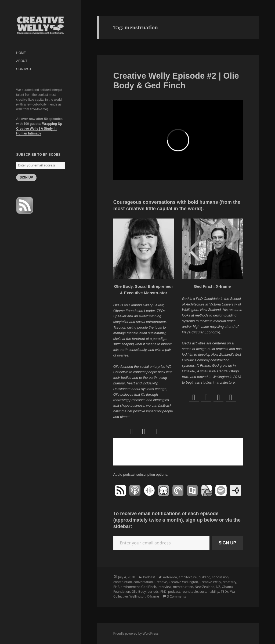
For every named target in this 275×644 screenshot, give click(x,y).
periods (153, 592)
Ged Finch (149, 587)
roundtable (190, 592)
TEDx (225, 592)
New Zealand (205, 587)
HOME (21, 53)
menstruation (183, 587)
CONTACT (24, 69)
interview (164, 587)
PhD (163, 592)
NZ (218, 587)
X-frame (153, 596)
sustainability (209, 592)
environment (130, 587)
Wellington (137, 596)
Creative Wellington (183, 582)
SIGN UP (26, 177)
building (204, 577)
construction (123, 582)
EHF (116, 587)
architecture (188, 577)
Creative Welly (210, 582)
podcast (174, 592)
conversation (143, 582)
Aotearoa (170, 577)
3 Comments (177, 596)
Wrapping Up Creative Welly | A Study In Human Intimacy (39, 129)
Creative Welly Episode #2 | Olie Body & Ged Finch (176, 81)
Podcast (149, 577)
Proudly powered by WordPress (136, 634)
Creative (161, 582)
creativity (229, 582)
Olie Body (139, 592)
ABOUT (22, 61)
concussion (220, 577)
